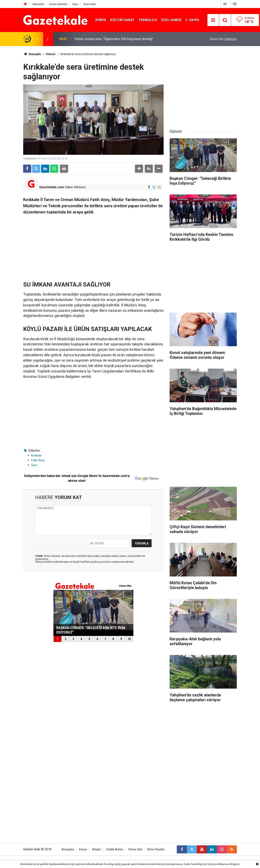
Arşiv (75, 4)
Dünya (101, 20)
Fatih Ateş (38, 460)
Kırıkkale (36, 456)
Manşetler (38, 4)
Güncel (51, 54)
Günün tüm (223, 39)
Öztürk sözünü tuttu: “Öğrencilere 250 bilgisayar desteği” (114, 39)
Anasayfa (32, 54)
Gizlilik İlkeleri (115, 849)
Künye (83, 849)
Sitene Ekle (89, 4)
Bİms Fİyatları (156, 849)
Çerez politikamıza (218, 864)
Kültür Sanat (122, 20)
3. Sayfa (192, 20)
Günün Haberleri (58, 4)
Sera (34, 465)
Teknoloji (148, 20)
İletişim (97, 849)
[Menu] (213, 20)
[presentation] (38, 39)
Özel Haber (171, 20)
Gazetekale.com (52, 187)
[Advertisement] (93, 246)
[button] (139, 169)
